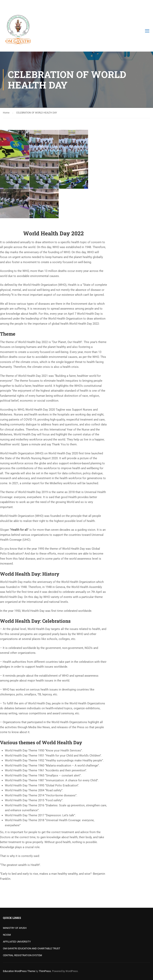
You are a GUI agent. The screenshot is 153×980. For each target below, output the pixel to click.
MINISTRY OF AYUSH (15, 928)
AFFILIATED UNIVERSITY (17, 942)
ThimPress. (45, 971)
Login (147, 5)
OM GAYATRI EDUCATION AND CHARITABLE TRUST (32, 948)
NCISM (7, 935)
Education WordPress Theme (19, 971)
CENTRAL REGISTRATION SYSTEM (22, 955)
